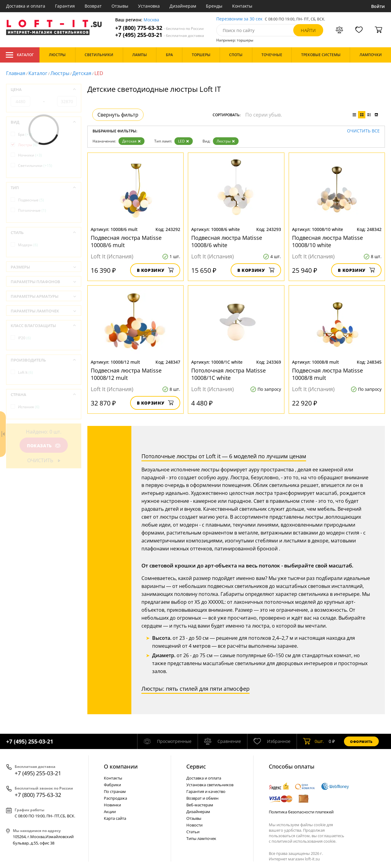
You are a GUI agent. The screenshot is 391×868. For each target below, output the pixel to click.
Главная (16, 73)
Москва (151, 20)
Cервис (196, 766)
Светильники (35, 166)
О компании (121, 766)
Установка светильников (210, 785)
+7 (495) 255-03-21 (160, 35)
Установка (149, 6)
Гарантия (65, 6)
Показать (44, 446)
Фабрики (112, 785)
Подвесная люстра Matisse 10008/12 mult (126, 374)
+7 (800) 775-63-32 (159, 28)
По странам (115, 791)
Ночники (30, 155)
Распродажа (115, 798)
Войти (378, 6)
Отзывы (120, 6)
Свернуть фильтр (118, 115)
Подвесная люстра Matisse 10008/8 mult (327, 374)
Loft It (26, 372)
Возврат (93, 6)
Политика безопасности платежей (301, 812)
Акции (110, 812)
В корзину (155, 270)
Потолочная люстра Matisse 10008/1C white (228, 374)
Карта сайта (115, 818)
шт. (314, 741)
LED (184, 141)
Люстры (60, 73)
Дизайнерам (183, 6)
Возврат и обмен (202, 798)
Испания (29, 407)
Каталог (20, 55)
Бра (25, 134)
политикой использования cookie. (304, 841)
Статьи (193, 832)
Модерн (28, 245)
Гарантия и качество (206, 791)
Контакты (242, 6)
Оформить (361, 742)
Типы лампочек (201, 838)
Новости (194, 825)
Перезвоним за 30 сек (239, 19)
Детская (82, 73)
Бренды (214, 6)
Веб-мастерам (200, 805)
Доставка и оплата (26, 6)
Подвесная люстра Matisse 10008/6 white (227, 241)
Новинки (112, 805)
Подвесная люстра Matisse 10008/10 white (327, 241)
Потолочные (32, 210)
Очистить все (363, 131)
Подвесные (31, 200)
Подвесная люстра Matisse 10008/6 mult (126, 241)
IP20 (24, 338)
